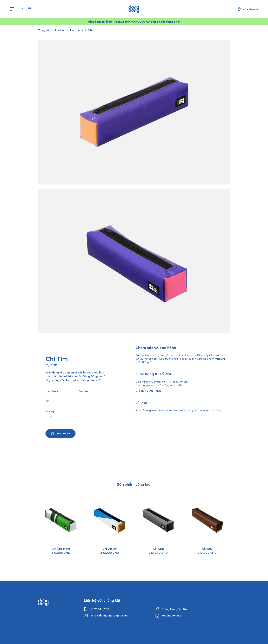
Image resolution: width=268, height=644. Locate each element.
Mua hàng (64, 433)
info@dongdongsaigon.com (109, 615)
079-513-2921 (100, 609)
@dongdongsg (172, 615)
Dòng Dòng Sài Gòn (175, 609)
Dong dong (44, 602)
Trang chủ (44, 30)
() (250, 9)
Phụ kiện (60, 30)
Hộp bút (75, 30)
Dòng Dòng (134, 9)
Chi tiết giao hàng (148, 391)
